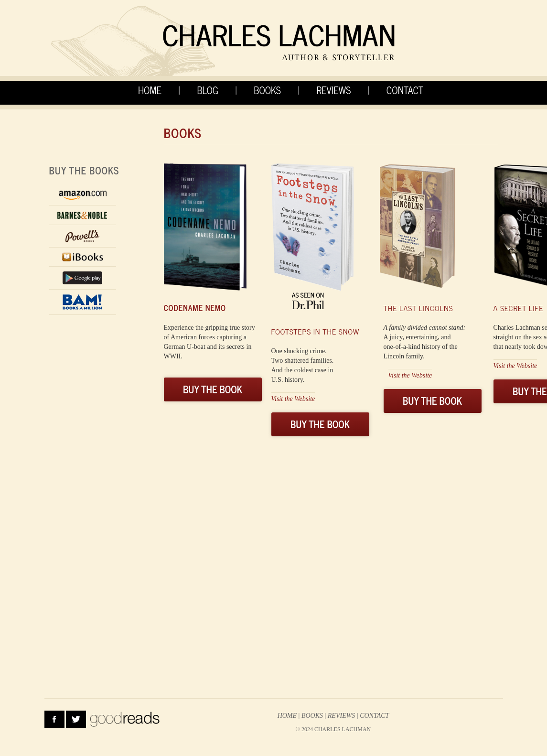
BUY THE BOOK (213, 389)
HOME (150, 90)
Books (312, 716)
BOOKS (267, 90)
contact (374, 716)
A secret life (519, 308)
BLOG (207, 90)
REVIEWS (333, 90)
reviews (342, 716)
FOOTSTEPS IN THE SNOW (316, 331)
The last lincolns (418, 308)
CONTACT (405, 90)
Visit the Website (293, 399)
